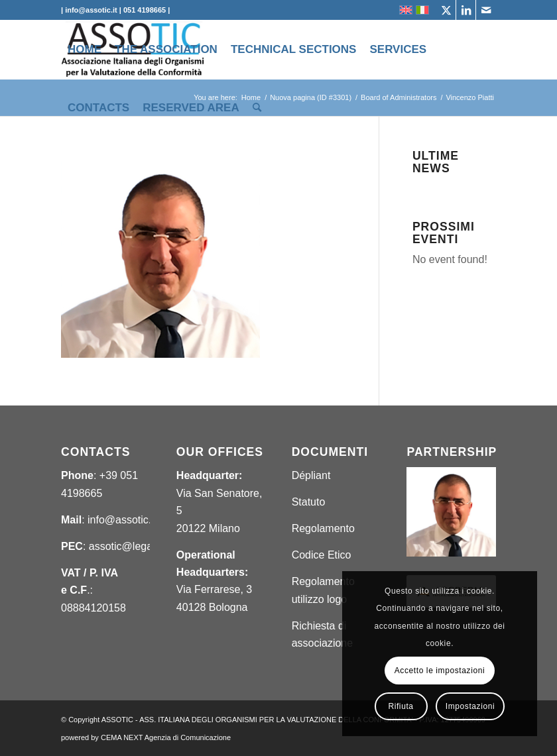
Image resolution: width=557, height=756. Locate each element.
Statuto (309, 502)
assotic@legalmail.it (136, 546)
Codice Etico (322, 555)
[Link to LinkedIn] (466, 10)
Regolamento (323, 528)
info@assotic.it (122, 520)
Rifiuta (401, 706)
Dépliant (311, 475)
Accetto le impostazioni (440, 671)
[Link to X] (446, 10)
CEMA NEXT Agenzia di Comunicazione (166, 737)
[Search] (257, 108)
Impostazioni (470, 706)
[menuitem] (85, 50)
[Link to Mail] (486, 10)
